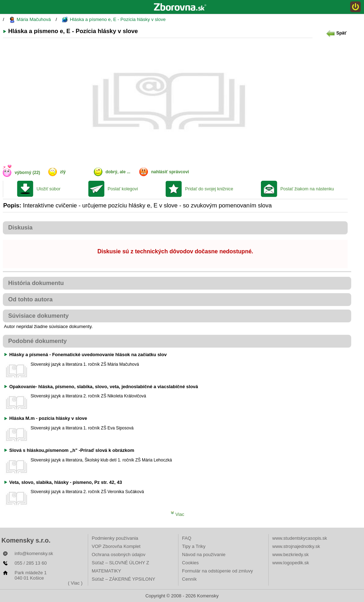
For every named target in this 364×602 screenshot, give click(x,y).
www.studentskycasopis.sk (300, 538)
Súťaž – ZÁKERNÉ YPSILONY (124, 579)
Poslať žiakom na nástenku (307, 189)
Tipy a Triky (194, 546)
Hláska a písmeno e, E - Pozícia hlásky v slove (114, 20)
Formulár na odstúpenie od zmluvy (217, 571)
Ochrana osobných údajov (119, 555)
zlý (63, 172)
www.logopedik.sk (291, 563)
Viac (178, 514)
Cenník (189, 579)
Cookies (190, 563)
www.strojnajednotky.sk (296, 546)
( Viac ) (75, 583)
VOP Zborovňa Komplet (116, 546)
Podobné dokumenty (38, 341)
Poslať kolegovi (123, 189)
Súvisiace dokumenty (38, 316)
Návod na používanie (204, 555)
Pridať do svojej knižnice (209, 189)
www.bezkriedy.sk (290, 555)
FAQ (187, 538)
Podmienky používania (115, 538)
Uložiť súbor (49, 189)
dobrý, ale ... (118, 172)
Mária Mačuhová (30, 20)
